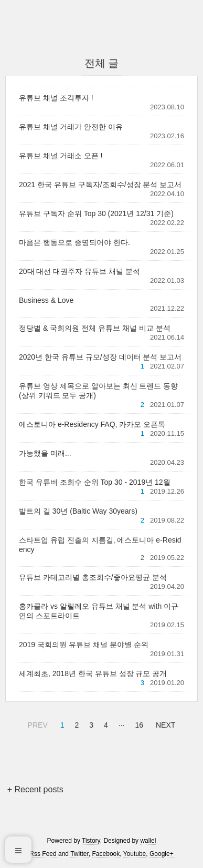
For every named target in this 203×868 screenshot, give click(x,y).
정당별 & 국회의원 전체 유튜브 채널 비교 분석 (95, 328)
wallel (148, 841)
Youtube (135, 854)
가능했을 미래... (45, 453)
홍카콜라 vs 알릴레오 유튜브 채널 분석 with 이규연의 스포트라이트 (99, 611)
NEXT (164, 723)
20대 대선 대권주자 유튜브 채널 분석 (79, 271)
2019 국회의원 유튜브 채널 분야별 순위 (84, 645)
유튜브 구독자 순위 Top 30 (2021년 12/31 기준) (96, 213)
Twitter (79, 854)
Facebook (106, 854)
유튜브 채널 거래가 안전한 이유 (71, 127)
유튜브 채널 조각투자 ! (56, 98)
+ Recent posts (35, 789)
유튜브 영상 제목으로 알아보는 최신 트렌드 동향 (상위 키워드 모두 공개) (98, 391)
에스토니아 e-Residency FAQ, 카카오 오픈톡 (92, 424)
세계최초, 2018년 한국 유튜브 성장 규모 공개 (93, 673)
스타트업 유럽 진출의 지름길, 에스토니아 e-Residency (100, 545)
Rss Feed (43, 854)
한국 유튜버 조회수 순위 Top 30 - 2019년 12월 (95, 482)
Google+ (162, 854)
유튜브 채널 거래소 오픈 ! (61, 156)
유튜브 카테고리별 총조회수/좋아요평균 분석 (93, 577)
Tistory (91, 841)
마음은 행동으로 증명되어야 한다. (74, 242)
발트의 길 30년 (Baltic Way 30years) (78, 511)
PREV (36, 723)
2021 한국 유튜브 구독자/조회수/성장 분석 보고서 (100, 185)
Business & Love (46, 300)
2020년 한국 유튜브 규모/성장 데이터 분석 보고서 (100, 357)
